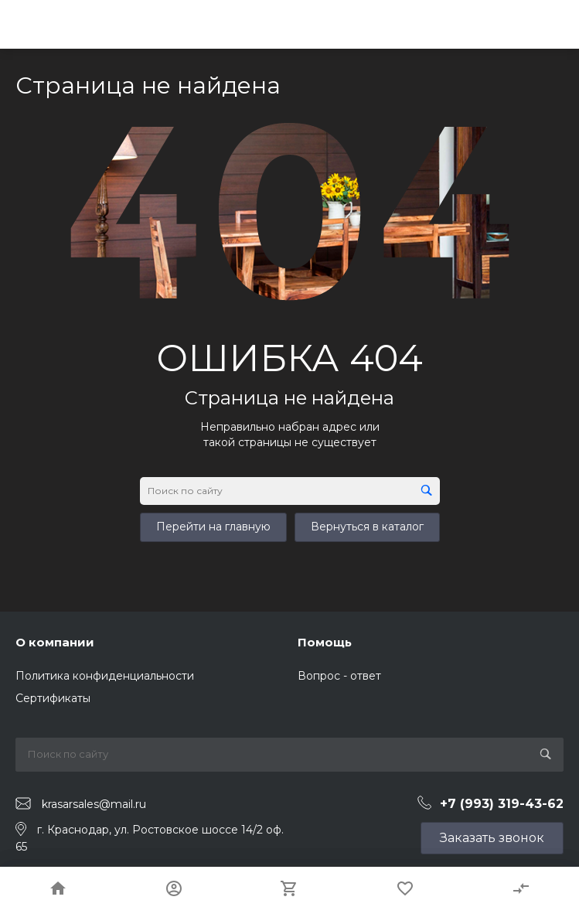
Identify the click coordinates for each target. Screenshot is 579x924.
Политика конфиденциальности (105, 676)
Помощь (325, 642)
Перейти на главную (213, 527)
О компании (55, 642)
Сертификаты (53, 698)
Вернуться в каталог (367, 527)
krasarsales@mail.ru (94, 804)
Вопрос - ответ (339, 676)
